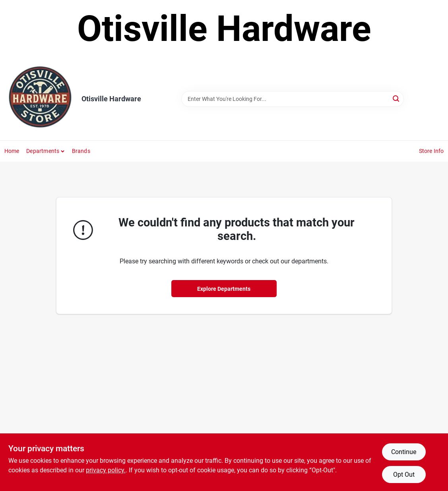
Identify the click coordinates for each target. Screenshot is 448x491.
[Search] (397, 98)
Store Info (432, 151)
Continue (404, 452)
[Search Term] (293, 99)
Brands (81, 151)
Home (12, 151)
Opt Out (404, 475)
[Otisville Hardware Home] (40, 99)
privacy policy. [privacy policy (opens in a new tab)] (106, 470)
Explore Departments (224, 289)
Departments (43, 151)
